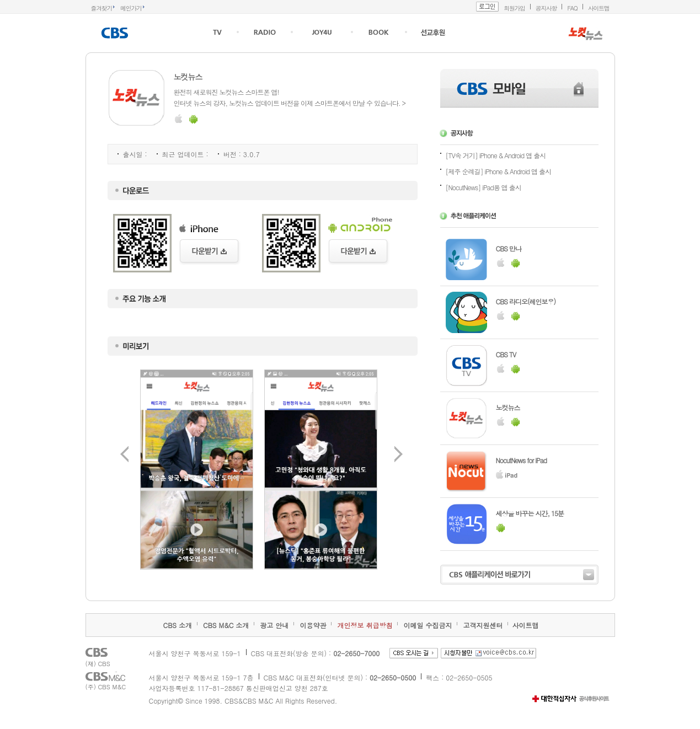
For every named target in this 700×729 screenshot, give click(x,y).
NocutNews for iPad (522, 460)
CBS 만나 (509, 248)
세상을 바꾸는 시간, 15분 (530, 513)
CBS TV (506, 354)
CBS (116, 33)
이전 (124, 454)
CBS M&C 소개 (226, 625)
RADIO (265, 32)
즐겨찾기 (102, 8)
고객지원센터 (483, 625)
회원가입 (514, 8)
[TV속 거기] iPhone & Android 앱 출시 (496, 155)
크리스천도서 (379, 32)
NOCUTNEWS (586, 34)
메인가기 (131, 8)
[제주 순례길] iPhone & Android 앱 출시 (499, 171)
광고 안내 (274, 625)
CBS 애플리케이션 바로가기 (519, 575)
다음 (399, 454)
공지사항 (546, 8)
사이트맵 (599, 8)
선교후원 (433, 32)
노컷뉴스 (508, 407)
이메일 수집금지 (428, 625)
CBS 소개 (178, 625)
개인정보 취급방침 (365, 625)
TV (217, 32)
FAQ (572, 8)
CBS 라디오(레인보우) (526, 301)
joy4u (322, 31)
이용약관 (313, 625)
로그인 (487, 7)
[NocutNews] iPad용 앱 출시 (483, 187)
